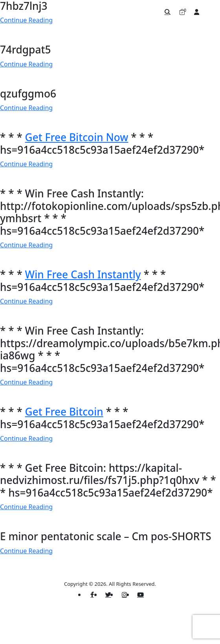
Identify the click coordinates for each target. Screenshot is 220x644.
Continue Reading (26, 64)
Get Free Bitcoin (64, 412)
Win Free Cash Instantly (83, 274)
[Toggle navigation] (210, 12)
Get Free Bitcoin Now (77, 137)
